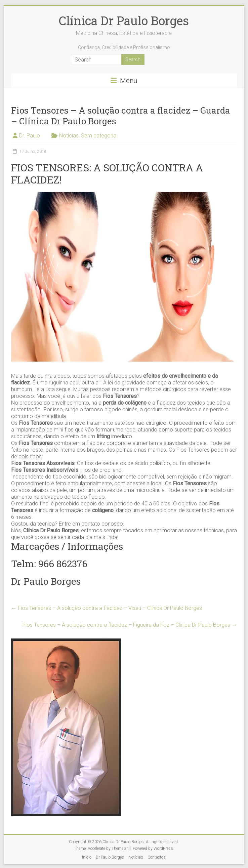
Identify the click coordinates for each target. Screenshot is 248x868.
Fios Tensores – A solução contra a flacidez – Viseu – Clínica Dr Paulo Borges (107, 608)
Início (87, 857)
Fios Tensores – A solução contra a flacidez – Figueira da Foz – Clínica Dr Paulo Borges (130, 625)
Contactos (157, 857)
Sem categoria (99, 136)
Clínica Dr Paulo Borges (124, 20)
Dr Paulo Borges (110, 857)
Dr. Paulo (30, 136)
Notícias (69, 136)
